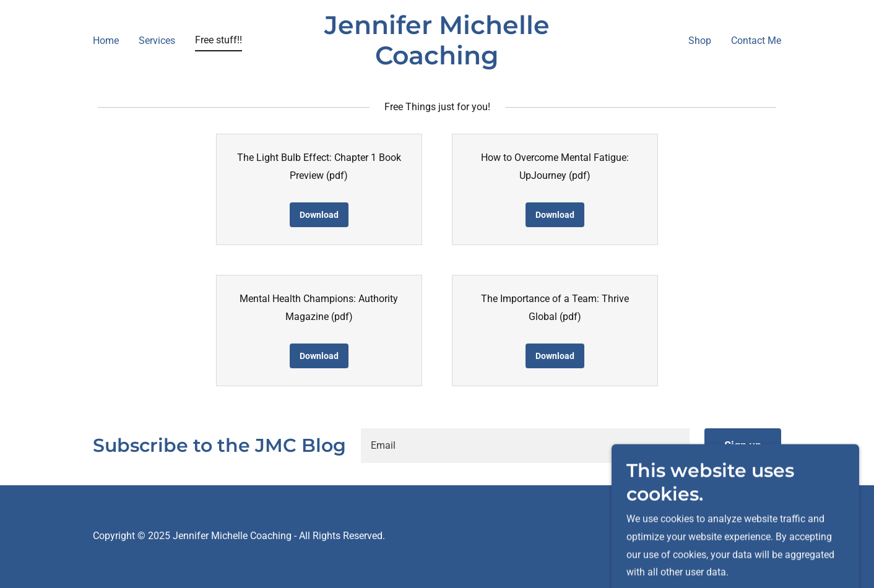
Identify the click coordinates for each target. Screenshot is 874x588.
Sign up (743, 445)
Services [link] (157, 41)
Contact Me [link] (756, 41)
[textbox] (525, 446)
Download (319, 215)
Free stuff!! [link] (218, 40)
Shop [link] (700, 41)
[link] (437, 61)
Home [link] (106, 41)
